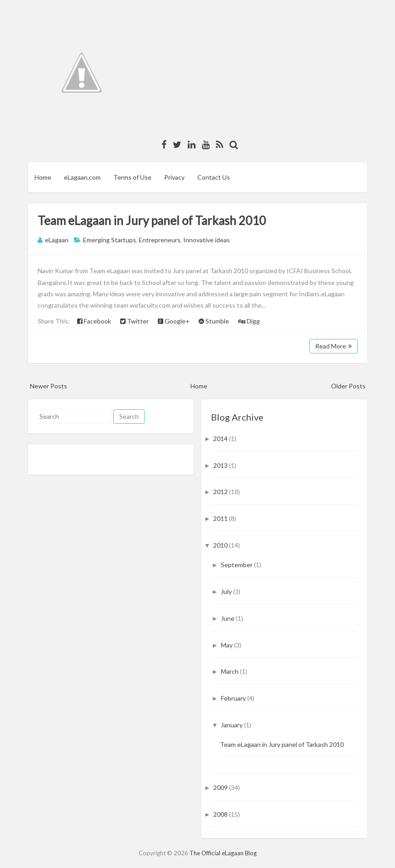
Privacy (174, 177)
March (230, 671)
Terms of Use (132, 177)
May (227, 645)
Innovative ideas (207, 240)
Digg (249, 321)
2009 (221, 787)
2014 (221, 439)
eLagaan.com (82, 177)
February (234, 698)
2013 (221, 465)
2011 (221, 518)
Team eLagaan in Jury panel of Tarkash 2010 (152, 221)
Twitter (134, 321)
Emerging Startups (110, 240)
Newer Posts (49, 386)
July (227, 591)
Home (43, 177)
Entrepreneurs (160, 240)
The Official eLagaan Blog (223, 853)
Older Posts (348, 386)
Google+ (174, 321)
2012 (221, 492)
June (228, 618)
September (237, 565)
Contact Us (214, 177)
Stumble (214, 321)
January (232, 725)
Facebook (94, 321)
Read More (334, 346)
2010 (221, 545)
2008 (221, 814)
